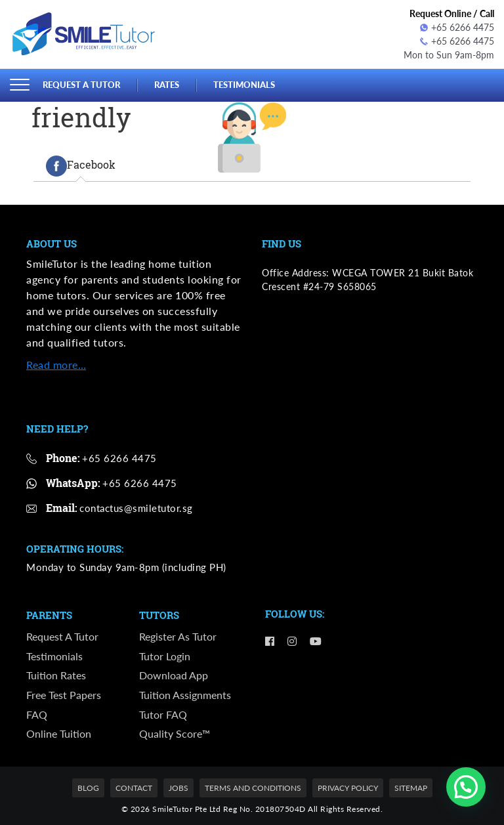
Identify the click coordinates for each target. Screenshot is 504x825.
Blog (88, 788)
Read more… (56, 365)
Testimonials (244, 85)
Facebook (81, 166)
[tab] (81, 166)
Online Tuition (59, 733)
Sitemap (411, 788)
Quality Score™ (175, 733)
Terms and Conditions (253, 788)
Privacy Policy (348, 788)
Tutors (159, 616)
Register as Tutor (178, 636)
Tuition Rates (56, 675)
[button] (466, 787)
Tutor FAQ (163, 714)
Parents (49, 616)
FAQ (37, 714)
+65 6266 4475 (457, 27)
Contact (134, 788)
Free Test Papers (64, 695)
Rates (167, 85)
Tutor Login (165, 656)
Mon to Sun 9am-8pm (449, 55)
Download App (174, 675)
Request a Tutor (81, 85)
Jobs (178, 788)
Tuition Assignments (185, 695)
